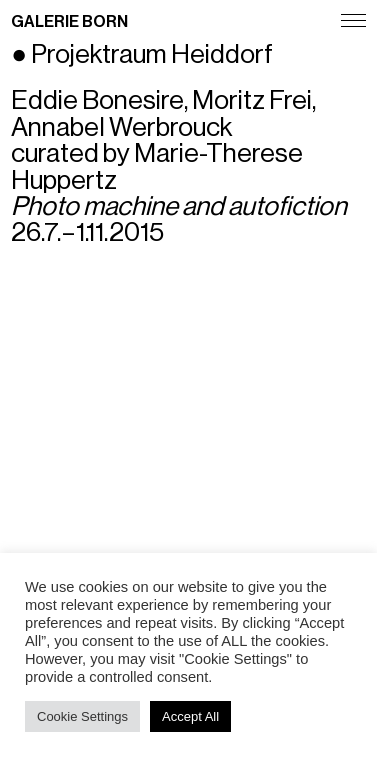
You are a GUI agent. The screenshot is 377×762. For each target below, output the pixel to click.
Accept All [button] (190, 716)
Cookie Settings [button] (82, 716)
